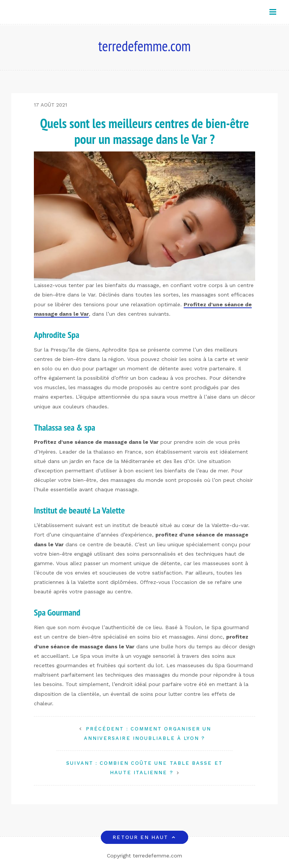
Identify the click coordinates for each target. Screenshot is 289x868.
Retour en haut (144, 837)
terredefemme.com (144, 46)
